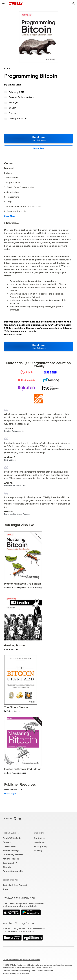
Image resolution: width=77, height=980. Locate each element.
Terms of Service (10, 971)
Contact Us (39, 838)
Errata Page (10, 794)
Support (39, 833)
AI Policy (38, 851)
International (10, 880)
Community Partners (13, 855)
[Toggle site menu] (3, 3)
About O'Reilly (11, 833)
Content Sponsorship (13, 871)
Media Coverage (11, 851)
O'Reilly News (9, 846)
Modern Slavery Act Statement (16, 973)
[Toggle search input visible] (74, 3)
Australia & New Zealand (15, 885)
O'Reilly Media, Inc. (18, 118)
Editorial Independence (42, 971)
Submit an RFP (10, 863)
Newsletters (40, 842)
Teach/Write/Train (12, 838)
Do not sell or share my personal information (22, 960)
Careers (7, 842)
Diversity (7, 867)
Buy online (38, 148)
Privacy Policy (41, 846)
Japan (6, 889)
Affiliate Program (11, 859)
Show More (10, 216)
